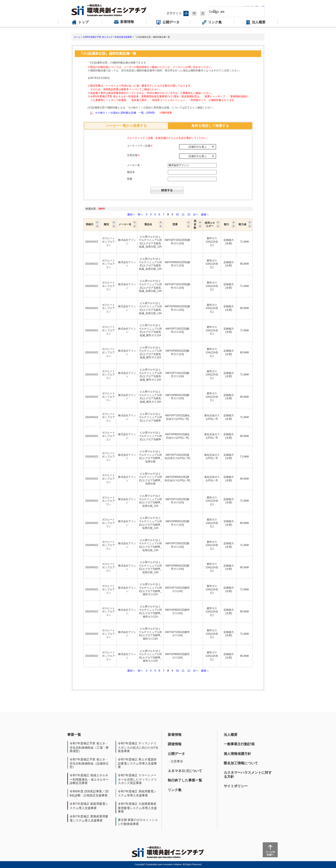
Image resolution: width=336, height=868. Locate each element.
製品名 (131, 172)
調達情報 (175, 744)
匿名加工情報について (241, 763)
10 (177, 214)
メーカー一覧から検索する (126, 126)
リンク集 (175, 790)
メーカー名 (133, 165)
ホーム (77, 37)
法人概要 (231, 735)
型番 (130, 179)
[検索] (233, 12)
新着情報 (175, 735)
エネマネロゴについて (185, 771)
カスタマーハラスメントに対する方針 (248, 774)
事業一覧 (74, 735)
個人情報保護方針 (237, 754)
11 (183, 214)
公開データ (176, 754)
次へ (196, 214)
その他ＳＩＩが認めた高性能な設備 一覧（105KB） (126, 113)
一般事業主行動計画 (239, 744)
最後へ (205, 214)
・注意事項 (175, 761)
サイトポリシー (236, 786)
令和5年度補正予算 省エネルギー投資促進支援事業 (107, 37)
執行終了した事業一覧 (185, 780)
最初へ (131, 214)
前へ (141, 214)
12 (189, 214)
